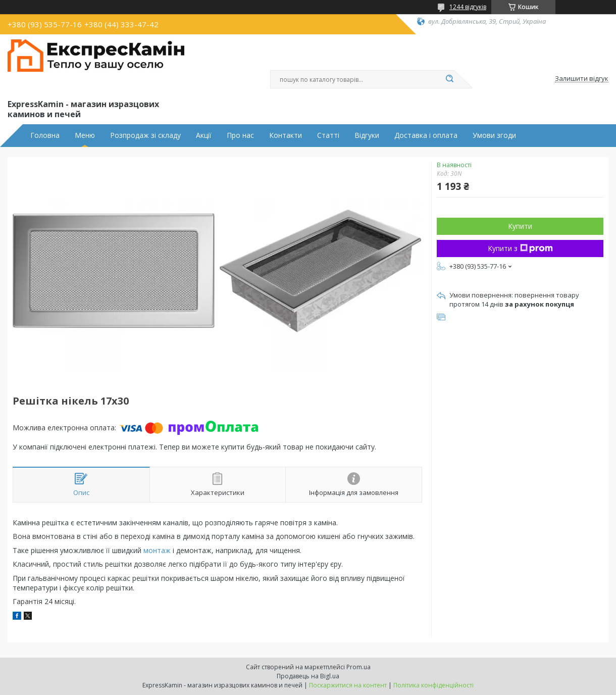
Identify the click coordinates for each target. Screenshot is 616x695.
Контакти (286, 135)
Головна (45, 135)
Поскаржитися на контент (348, 685)
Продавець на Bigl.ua (308, 676)
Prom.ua (358, 667)
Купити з (520, 248)
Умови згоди (494, 135)
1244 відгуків (468, 7)
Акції (204, 135)
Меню (85, 135)
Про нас (240, 135)
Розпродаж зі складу (145, 135)
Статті (328, 135)
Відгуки (367, 135)
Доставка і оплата (426, 135)
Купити (520, 226)
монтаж (157, 550)
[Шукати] (449, 79)
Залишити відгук (582, 79)
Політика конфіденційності (433, 685)
